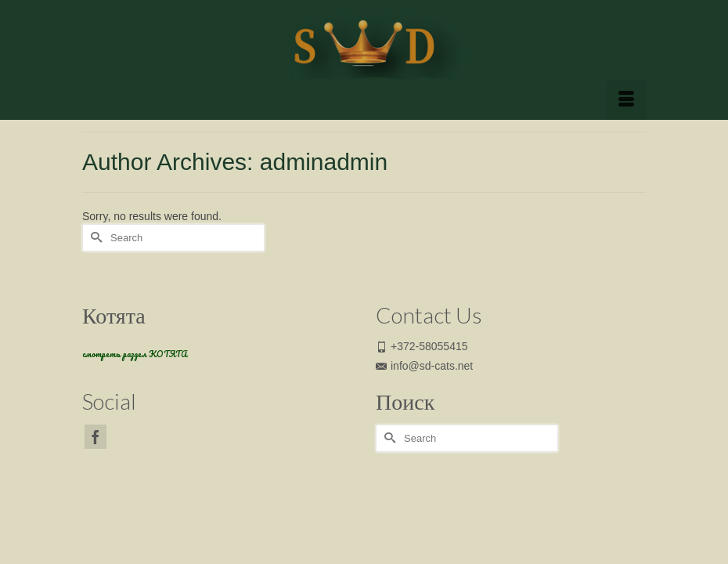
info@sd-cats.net (424, 366)
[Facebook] (96, 437)
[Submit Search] (94, 238)
